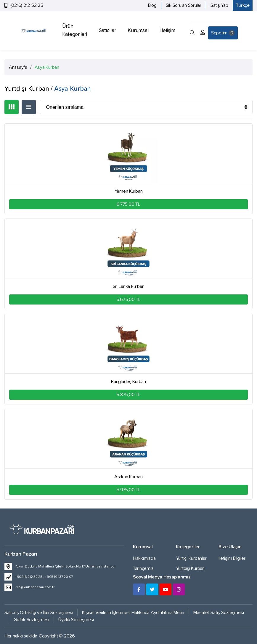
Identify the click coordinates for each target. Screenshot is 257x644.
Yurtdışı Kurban (190, 568)
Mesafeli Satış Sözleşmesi (219, 613)
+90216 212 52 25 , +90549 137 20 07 (44, 577)
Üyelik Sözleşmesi (76, 620)
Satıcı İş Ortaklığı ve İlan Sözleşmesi (39, 613)
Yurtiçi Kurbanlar (191, 558)
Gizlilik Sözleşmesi (31, 620)
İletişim (168, 31)
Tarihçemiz (143, 568)
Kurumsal (138, 31)
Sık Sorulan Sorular (184, 5)
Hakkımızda (144, 558)
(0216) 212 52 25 (27, 5)
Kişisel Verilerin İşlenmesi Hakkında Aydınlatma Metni (133, 613)
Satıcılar (107, 31)
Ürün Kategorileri (75, 30)
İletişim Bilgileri (232, 558)
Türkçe (243, 5)
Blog (152, 5)
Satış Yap (219, 5)
